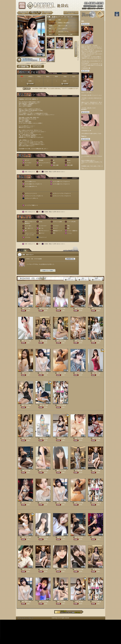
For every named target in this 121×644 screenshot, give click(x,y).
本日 (69, 279)
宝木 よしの (42, 537)
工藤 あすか (42, 309)
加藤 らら (25, 309)
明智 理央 (42, 438)
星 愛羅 (42, 341)
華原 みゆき (60, 341)
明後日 (96, 279)
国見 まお (60, 309)
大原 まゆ (77, 438)
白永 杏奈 (95, 373)
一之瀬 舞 (60, 438)
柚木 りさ (25, 373)
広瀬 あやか (95, 341)
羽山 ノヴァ (25, 503)
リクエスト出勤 (60, 405)
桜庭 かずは (25, 405)
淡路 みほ (77, 309)
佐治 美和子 (42, 373)
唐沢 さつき (42, 503)
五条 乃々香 (25, 537)
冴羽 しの (77, 373)
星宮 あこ (42, 405)
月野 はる (77, 341)
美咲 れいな (25, 341)
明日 (83, 279)
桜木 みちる (60, 373)
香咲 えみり (95, 309)
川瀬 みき (95, 438)
